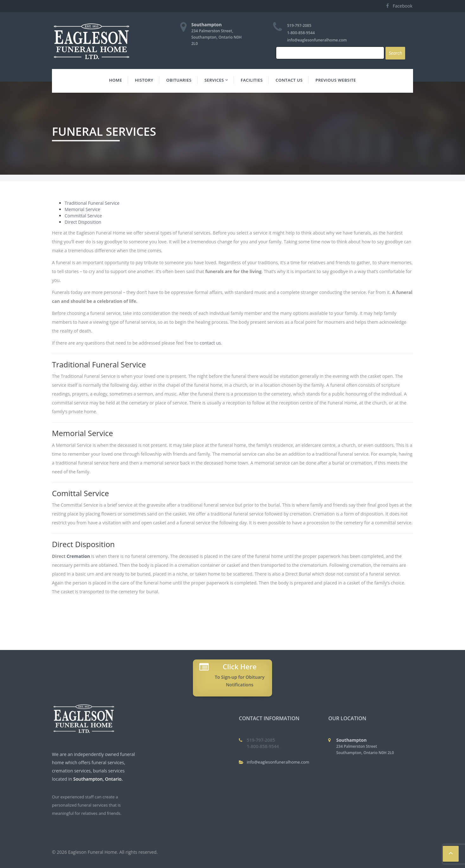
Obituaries (179, 80)
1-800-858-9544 (301, 33)
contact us (210, 343)
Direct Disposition (83, 222)
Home (115, 80)
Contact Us (289, 80)
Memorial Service (82, 209)
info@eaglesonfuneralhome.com (317, 40)
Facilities (252, 80)
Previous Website (336, 80)
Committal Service (83, 216)
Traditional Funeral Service (92, 203)
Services (216, 80)
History (144, 80)
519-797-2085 (299, 25)
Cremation (78, 556)
